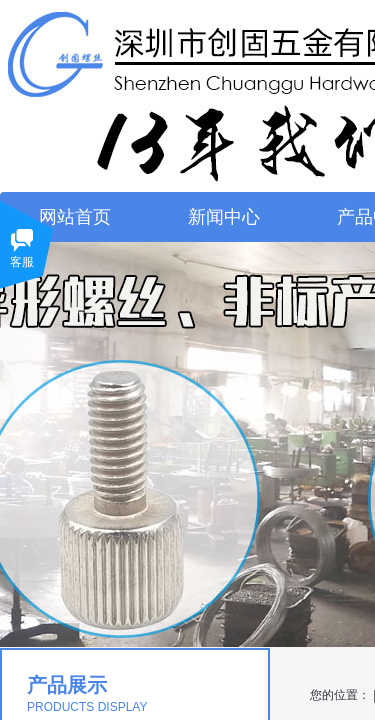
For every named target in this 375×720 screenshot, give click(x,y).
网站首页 (75, 217)
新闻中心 (224, 217)
